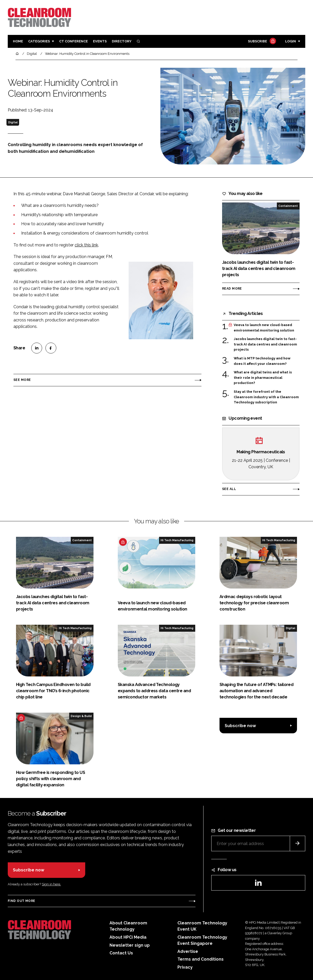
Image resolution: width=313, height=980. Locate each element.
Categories (39, 41)
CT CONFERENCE (73, 41)
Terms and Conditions (201, 959)
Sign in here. (51, 884)
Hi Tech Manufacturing (177, 540)
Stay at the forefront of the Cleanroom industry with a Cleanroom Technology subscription (266, 397)
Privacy (185, 967)
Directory (122, 41)
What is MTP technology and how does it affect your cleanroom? (262, 361)
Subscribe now (240, 726)
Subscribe (261, 42)
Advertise (188, 951)
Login (291, 41)
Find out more (21, 901)
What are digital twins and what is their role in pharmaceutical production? (263, 378)
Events (100, 41)
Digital (13, 122)
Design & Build (81, 716)
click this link (86, 245)
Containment (288, 206)
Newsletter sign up (130, 945)
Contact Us (121, 953)
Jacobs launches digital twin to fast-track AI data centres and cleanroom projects (265, 344)
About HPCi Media (128, 937)
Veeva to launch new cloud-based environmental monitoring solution (264, 328)
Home (18, 41)
